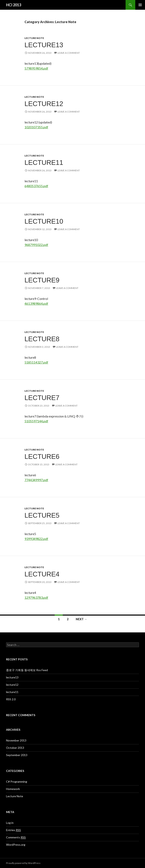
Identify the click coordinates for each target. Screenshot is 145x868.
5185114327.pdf (36, 362)
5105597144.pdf (36, 421)
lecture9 (42, 280)
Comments (16, 837)
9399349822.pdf (36, 539)
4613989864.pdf (36, 303)
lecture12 (44, 104)
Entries (13, 830)
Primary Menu (140, 5)
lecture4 (42, 574)
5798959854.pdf (36, 68)
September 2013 (17, 755)
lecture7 (42, 398)
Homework (13, 789)
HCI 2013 (14, 5)
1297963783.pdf (36, 597)
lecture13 (44, 45)
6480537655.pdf (36, 186)
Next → (81, 619)
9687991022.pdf (36, 245)
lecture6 (42, 457)
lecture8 (42, 339)
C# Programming (17, 782)
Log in (10, 823)
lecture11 (44, 163)
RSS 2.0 (11, 699)
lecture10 (44, 221)
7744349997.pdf (36, 480)
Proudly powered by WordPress (23, 863)
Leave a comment (69, 53)
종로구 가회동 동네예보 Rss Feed (27, 670)
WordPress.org (16, 845)
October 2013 (15, 748)
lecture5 (42, 515)
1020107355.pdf (36, 127)
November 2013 (16, 740)
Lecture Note (34, 38)
